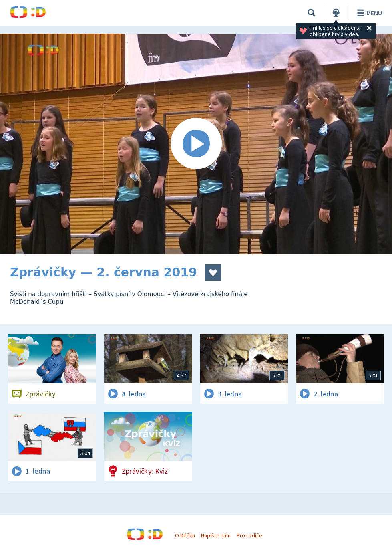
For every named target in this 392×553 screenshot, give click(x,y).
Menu (368, 13)
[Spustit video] (196, 144)
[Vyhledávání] (312, 13)
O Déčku (185, 535)
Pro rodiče (249, 535)
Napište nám (216, 535)
